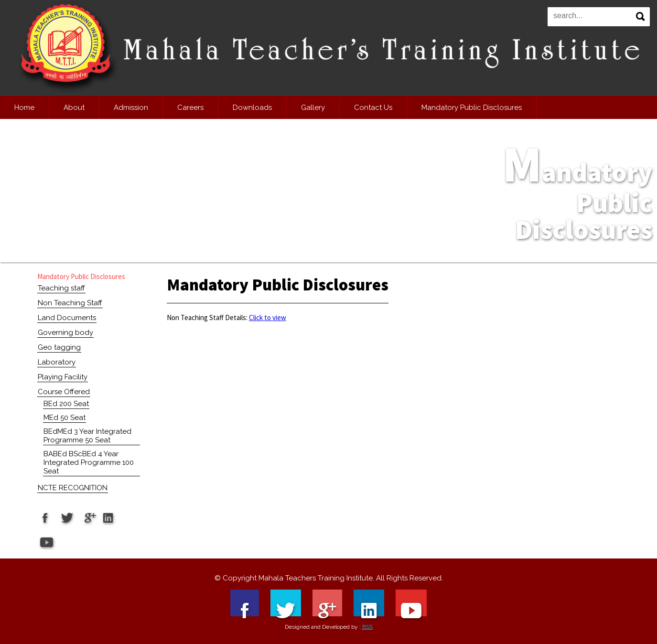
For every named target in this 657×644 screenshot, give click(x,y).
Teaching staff (61, 288)
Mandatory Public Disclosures (472, 107)
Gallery (313, 107)
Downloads (252, 107)
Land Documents (67, 318)
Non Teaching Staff (70, 303)
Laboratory (57, 362)
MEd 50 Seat (65, 418)
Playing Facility (63, 377)
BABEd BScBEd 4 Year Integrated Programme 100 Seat (89, 462)
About (74, 107)
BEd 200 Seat (66, 404)
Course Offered (64, 392)
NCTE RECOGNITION (73, 488)
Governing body (65, 333)
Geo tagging (59, 347)
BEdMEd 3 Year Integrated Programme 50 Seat (87, 436)
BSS (367, 627)
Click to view (268, 317)
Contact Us (373, 107)
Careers (190, 107)
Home (24, 107)
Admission (131, 107)
